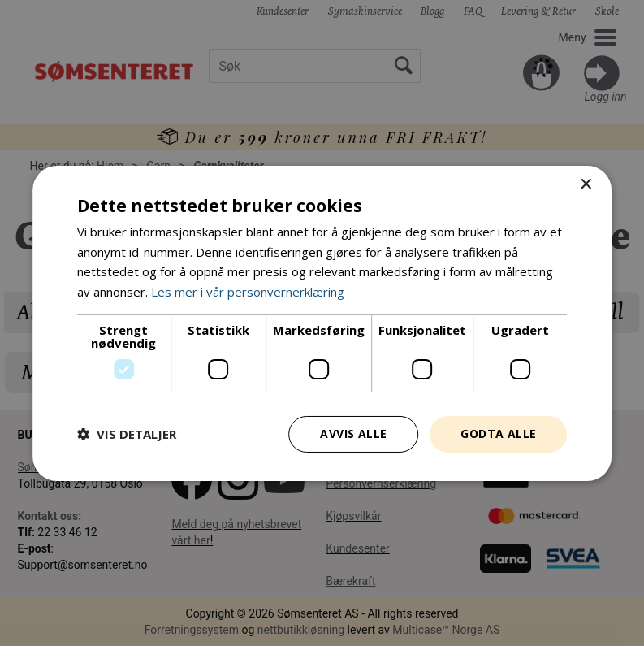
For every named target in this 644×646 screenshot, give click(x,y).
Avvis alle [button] (353, 434)
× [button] (585, 184)
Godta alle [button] (498, 434)
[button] (127, 434)
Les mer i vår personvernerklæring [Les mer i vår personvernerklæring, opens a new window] (248, 292)
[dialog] (322, 323)
